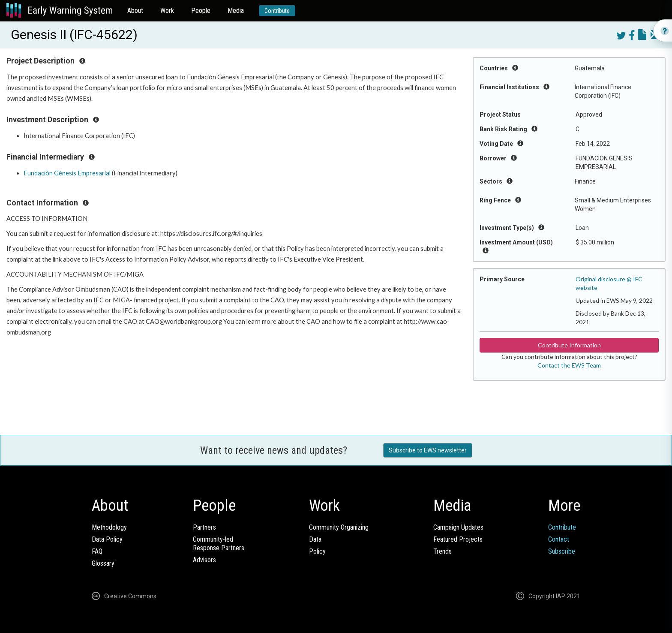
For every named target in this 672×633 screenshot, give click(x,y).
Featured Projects (458, 539)
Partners (204, 527)
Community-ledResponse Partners (219, 544)
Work (167, 11)
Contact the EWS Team (569, 365)
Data (315, 539)
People (201, 11)
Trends (442, 551)
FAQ (97, 551)
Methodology (109, 527)
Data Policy (107, 539)
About (135, 11)
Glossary (103, 563)
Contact (559, 539)
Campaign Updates (458, 527)
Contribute (277, 11)
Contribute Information (569, 345)
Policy (317, 551)
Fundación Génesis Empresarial (67, 173)
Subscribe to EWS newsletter (428, 450)
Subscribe (562, 551)
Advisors (204, 560)
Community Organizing (339, 527)
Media (236, 11)
